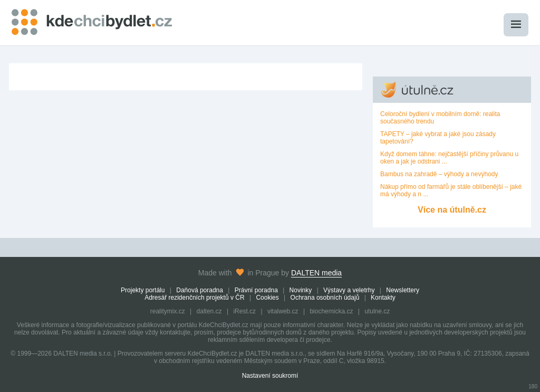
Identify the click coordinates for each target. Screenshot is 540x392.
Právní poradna (256, 290)
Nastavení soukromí (270, 376)
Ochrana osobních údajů (325, 298)
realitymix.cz (168, 311)
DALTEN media (316, 273)
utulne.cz (377, 311)
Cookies (267, 298)
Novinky (301, 290)
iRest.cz (244, 311)
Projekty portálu (143, 290)
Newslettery (403, 290)
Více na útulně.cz (452, 210)
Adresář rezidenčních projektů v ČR (194, 298)
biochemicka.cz (331, 311)
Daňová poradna (200, 290)
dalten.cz (209, 311)
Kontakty (383, 298)
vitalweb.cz (283, 311)
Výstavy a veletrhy (349, 290)
